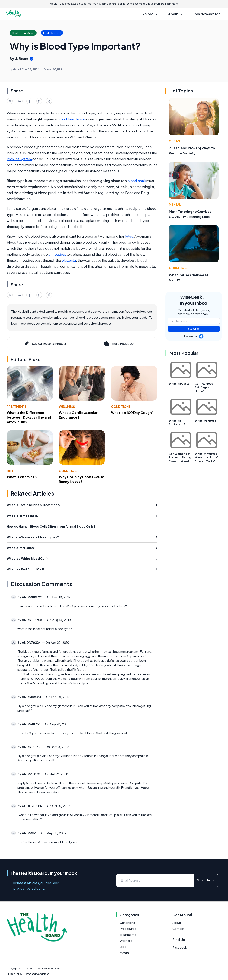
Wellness (67, 406)
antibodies (57, 254)
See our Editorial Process (45, 344)
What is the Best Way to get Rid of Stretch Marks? (206, 457)
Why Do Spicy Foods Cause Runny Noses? (82, 479)
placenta (69, 260)
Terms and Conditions (37, 974)
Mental (175, 141)
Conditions (121, 406)
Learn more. (172, 4)
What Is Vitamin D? (22, 477)
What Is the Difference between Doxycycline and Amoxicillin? (29, 417)
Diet (10, 471)
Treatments (17, 406)
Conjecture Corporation (47, 969)
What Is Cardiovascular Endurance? (78, 415)
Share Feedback (119, 344)
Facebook (180, 947)
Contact (178, 929)
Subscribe (194, 329)
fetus (129, 236)
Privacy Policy (14, 974)
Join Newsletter (207, 14)
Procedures (128, 929)
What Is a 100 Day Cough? (132, 412)
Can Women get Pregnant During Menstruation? (180, 457)
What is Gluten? (206, 420)
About (177, 923)
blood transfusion (72, 119)
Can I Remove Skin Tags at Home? (204, 387)
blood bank (137, 181)
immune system (19, 159)
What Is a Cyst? (179, 383)
